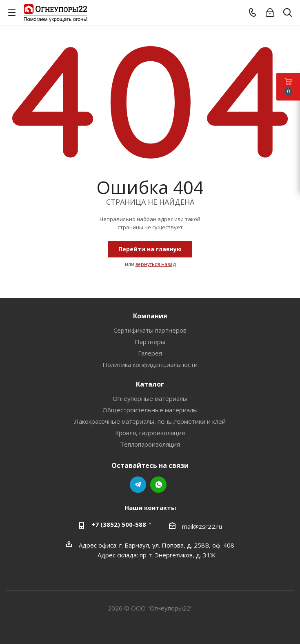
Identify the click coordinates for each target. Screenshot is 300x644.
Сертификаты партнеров (150, 330)
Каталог (150, 384)
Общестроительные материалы (150, 410)
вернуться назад (156, 264)
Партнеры (150, 342)
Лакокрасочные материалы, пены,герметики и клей (150, 421)
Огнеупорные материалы (150, 398)
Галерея (150, 353)
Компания (150, 316)
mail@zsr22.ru (202, 526)
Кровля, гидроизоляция (150, 433)
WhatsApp (158, 485)
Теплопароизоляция (150, 444)
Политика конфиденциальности (150, 364)
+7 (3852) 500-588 (119, 524)
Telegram (138, 485)
